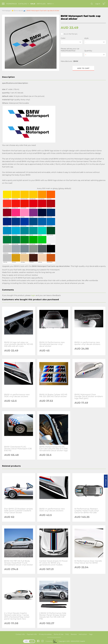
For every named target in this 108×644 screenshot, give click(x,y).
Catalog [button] (24, 4)
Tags (91, 634)
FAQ (67, 634)
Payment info (32, 634)
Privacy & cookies (45, 634)
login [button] (33, 295)
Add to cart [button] (83, 68)
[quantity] (95, 55)
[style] (95, 42)
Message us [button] (106, 481)
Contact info (20, 634)
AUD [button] (32, 641)
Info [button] (50, 4)
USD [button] (26, 641)
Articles (41, 4)
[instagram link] (42, 641)
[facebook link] (38, 641)
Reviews (74, 634)
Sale (33, 4)
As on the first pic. (69, 34)
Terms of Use (58, 634)
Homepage (12, 4)
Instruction (83, 634)
